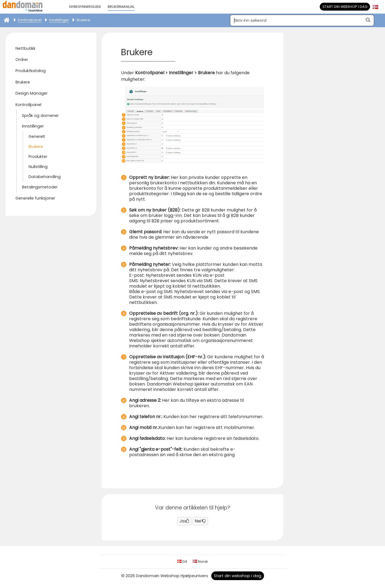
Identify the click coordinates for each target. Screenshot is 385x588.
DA (182, 561)
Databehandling (45, 177)
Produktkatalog (31, 71)
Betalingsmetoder (40, 187)
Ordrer (22, 60)
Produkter (38, 157)
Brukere (23, 82)
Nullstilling (38, 167)
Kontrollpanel (28, 105)
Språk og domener (40, 116)
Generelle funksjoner (35, 198)
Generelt (37, 136)
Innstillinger (33, 126)
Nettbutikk (25, 48)
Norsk (200, 561)
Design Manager (32, 93)
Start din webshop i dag (345, 7)
